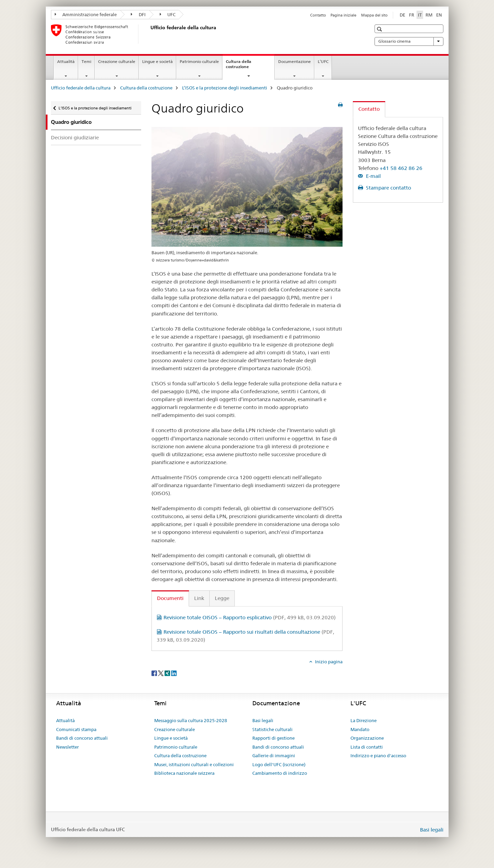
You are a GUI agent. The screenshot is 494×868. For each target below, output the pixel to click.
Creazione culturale (117, 61)
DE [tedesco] (402, 15)
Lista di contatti (367, 747)
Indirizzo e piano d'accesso (378, 756)
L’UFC (323, 61)
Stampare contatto (388, 188)
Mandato (360, 729)
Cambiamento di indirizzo (280, 773)
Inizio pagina (328, 662)
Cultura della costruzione (245, 66)
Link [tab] (199, 598)
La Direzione (364, 720)
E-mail (373, 176)
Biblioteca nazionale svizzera (184, 773)
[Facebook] (155, 673)
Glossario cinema (409, 41)
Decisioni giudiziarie (75, 137)
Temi (86, 61)
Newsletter (67, 747)
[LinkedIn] (174, 673)
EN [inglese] (439, 15)
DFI (138, 14)
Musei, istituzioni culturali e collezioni (194, 764)
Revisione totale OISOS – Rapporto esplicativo (250, 617)
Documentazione (295, 61)
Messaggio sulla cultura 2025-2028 (191, 720)
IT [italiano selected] (420, 15)
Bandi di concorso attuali (82, 738)
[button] (380, 29)
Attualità (66, 61)
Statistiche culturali (272, 729)
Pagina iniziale (343, 15)
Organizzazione (367, 738)
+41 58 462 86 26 (401, 168)
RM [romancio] (429, 15)
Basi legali (263, 720)
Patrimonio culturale (199, 61)
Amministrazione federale (86, 14)
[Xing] (168, 673)
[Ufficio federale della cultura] (149, 34)
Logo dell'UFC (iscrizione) (279, 764)
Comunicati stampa (76, 729)
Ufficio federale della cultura (81, 88)
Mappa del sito (374, 15)
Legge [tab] (222, 598)
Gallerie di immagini (274, 756)
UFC (168, 14)
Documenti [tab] (170, 598)
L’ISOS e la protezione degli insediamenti (225, 88)
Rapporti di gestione (274, 738)
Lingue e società (157, 61)
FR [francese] (412, 15)
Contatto (318, 15)
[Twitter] (161, 673)
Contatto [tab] (369, 109)
